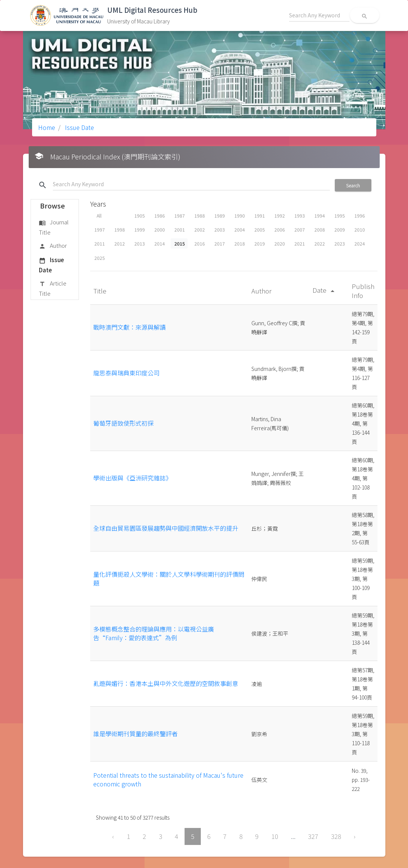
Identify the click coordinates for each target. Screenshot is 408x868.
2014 (160, 243)
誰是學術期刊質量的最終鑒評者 (135, 734)
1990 (240, 215)
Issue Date (79, 127)
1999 (140, 229)
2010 (360, 229)
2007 (300, 229)
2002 (200, 229)
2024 (360, 243)
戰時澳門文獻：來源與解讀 (129, 327)
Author (53, 246)
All (99, 215)
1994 (320, 215)
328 (336, 836)
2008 (320, 229)
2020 (280, 243)
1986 (160, 215)
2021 (300, 243)
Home (47, 127)
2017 (220, 243)
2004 (240, 229)
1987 (180, 215)
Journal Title (54, 227)
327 (313, 836)
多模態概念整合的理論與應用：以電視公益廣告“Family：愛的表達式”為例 (154, 633)
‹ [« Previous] (113, 836)
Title (101, 291)
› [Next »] (355, 836)
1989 (220, 215)
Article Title (53, 288)
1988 (200, 215)
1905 (140, 215)
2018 (240, 243)
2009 (340, 229)
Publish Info (363, 291)
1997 (100, 229)
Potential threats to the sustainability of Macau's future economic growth (168, 779)
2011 (100, 243)
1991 (260, 215)
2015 (180, 243)
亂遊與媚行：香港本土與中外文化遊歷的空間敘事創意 (166, 683)
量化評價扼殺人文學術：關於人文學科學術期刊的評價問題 (169, 578)
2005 (260, 229)
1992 (280, 215)
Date (325, 290)
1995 (340, 215)
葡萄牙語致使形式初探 (123, 423)
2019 (260, 243)
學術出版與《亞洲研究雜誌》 (132, 478)
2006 (280, 229)
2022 (320, 243)
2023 (340, 243)
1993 (300, 215)
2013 (140, 243)
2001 (180, 229)
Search (353, 185)
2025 (100, 258)
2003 (220, 229)
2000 (160, 229)
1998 (120, 229)
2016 (200, 243)
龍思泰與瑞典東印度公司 (126, 373)
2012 (120, 243)
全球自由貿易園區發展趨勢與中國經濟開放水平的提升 (166, 528)
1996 (360, 215)
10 (275, 836)
